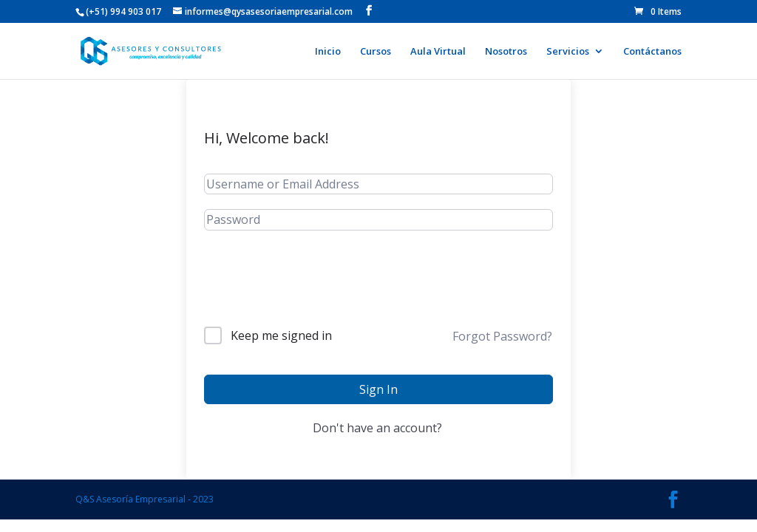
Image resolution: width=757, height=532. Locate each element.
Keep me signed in (281, 335)
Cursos (376, 52)
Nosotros (506, 52)
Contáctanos (652, 52)
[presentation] (316, 290)
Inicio (328, 52)
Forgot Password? (502, 336)
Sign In (378, 389)
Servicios (568, 52)
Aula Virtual (438, 52)
